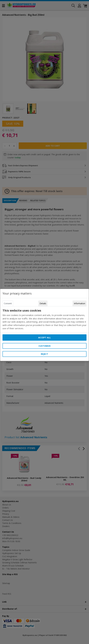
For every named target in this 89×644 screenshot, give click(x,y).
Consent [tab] (8, 303)
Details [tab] (43, 303)
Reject (44, 354)
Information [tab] (80, 303)
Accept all (44, 338)
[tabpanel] (44, 319)
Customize (45, 346)
